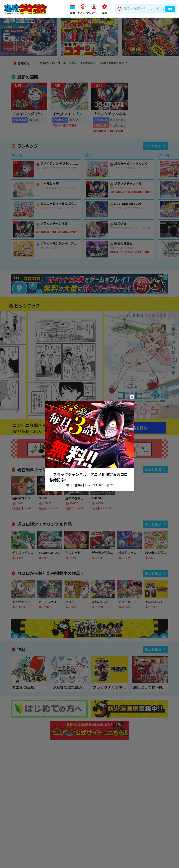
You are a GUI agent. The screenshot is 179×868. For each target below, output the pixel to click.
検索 (170, 9)
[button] (72, 9)
